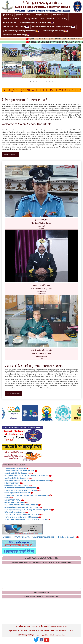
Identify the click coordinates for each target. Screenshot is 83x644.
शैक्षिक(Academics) (42, 15)
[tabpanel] (41, 61)
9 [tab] (53, 81)
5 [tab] (40, 81)
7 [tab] (46, 81)
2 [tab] (30, 81)
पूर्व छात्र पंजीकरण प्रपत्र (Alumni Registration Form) (21, 31)
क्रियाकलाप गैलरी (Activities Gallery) (16, 35)
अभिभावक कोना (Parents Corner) (55, 31)
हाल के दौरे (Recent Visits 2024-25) (16, 27)
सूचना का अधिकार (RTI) (10, 23)
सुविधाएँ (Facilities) (30, 19)
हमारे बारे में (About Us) (24, 15)
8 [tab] (50, 81)
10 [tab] (56, 81)
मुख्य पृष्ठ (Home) (8, 15)
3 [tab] (33, 81)
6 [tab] (43, 81)
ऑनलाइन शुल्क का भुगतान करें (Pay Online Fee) (37, 23)
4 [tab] (37, 81)
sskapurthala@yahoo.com (58, 626)
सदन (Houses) (62, 19)
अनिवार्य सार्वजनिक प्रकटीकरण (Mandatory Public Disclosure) (53, 27)
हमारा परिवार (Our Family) (11, 19)
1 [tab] (27, 81)
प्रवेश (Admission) (59, 15)
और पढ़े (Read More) (10, 155)
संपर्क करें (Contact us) (47, 19)
